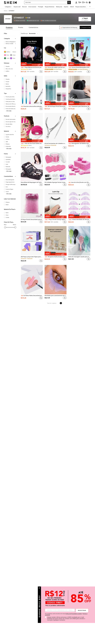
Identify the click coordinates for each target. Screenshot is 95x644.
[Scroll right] (90, 7)
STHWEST (19, 18)
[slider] (5, 227)
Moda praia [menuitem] (59, 7)
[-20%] (22, 67)
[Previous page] (59, 303)
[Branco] (13, 52)
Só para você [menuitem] (17, 7)
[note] (32, 64)
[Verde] (7, 58)
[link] (80, 2)
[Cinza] (13, 55)
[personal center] (76, 2)
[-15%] (70, 67)
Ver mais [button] (9, 111)
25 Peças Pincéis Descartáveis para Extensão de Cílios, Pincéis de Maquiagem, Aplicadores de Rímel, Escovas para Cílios (32, 220)
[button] (87, 2)
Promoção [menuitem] (41, 7)
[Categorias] (8, 7)
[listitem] (20, 21)
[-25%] (46, 67)
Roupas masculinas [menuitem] (81, 7)
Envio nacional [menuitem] (32, 7)
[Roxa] (13, 58)
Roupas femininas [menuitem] (50, 7)
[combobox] (30, 34)
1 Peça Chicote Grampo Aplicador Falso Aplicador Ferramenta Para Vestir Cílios (56, 220)
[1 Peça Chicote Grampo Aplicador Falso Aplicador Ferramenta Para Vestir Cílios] (56, 204)
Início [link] (6, 11)
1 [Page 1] (61, 303)
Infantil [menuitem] (72, 7)
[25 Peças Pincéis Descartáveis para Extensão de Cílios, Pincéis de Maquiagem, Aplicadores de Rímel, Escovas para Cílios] (32, 204)
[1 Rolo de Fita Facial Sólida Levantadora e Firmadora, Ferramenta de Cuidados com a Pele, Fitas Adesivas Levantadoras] (32, 128)
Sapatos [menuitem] (66, 7)
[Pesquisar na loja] (70, 27)
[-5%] (22, 106)
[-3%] (22, 296)
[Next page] (63, 303)
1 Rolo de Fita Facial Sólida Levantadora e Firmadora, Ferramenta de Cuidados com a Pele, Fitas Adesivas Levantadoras (32, 143)
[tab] (9, 27)
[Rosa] (7, 55)
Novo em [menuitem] (24, 7)
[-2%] (69, 183)
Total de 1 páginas (52, 303)
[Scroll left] (88, 7)
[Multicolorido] (7, 52)
